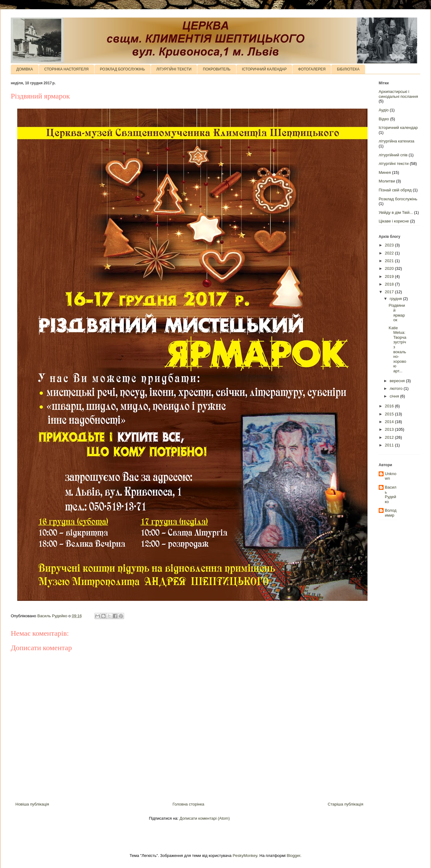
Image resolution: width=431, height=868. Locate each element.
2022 (390, 253)
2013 (390, 429)
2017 (390, 292)
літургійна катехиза (397, 141)
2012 (390, 437)
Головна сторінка (188, 804)
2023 (390, 245)
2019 (390, 276)
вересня (398, 381)
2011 (390, 445)
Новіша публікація (32, 804)
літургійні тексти (394, 164)
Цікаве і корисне (394, 221)
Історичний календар (398, 128)
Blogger (293, 856)
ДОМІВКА (25, 69)
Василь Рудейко (391, 494)
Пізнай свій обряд (395, 190)
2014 (390, 422)
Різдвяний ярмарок (397, 313)
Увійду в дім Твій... (396, 212)
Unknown (391, 476)
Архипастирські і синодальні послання (398, 94)
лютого (397, 388)
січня (395, 396)
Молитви (387, 181)
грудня (396, 299)
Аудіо (384, 110)
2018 (390, 284)
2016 (390, 406)
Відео (384, 119)
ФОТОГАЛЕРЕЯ (312, 69)
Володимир (391, 513)
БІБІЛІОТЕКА (348, 69)
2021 (390, 261)
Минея (385, 172)
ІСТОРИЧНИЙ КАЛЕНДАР (264, 69)
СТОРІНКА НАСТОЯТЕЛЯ (66, 69)
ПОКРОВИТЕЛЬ (217, 69)
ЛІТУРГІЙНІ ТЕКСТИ (174, 69)
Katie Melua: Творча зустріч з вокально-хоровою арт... (397, 349)
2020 (390, 268)
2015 (390, 414)
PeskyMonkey (245, 856)
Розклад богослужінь (398, 199)
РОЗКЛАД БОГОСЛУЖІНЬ (123, 69)
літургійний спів (393, 155)
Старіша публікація (346, 804)
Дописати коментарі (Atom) (205, 818)
